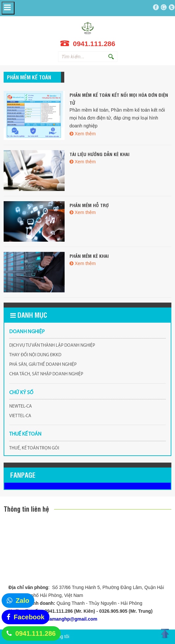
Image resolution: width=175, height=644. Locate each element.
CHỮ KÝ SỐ (21, 393)
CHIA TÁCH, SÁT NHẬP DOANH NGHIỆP (46, 374)
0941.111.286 (36, 633)
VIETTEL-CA (20, 416)
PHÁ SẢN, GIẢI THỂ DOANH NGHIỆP (43, 365)
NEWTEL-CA (21, 406)
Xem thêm (85, 134)
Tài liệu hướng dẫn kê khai (100, 154)
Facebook (29, 617)
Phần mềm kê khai (89, 256)
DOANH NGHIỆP (27, 332)
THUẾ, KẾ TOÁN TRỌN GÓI (34, 448)
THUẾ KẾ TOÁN (25, 434)
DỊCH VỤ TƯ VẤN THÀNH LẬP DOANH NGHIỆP (52, 346)
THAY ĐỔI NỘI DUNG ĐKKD (35, 355)
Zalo (23, 601)
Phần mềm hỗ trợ (89, 205)
